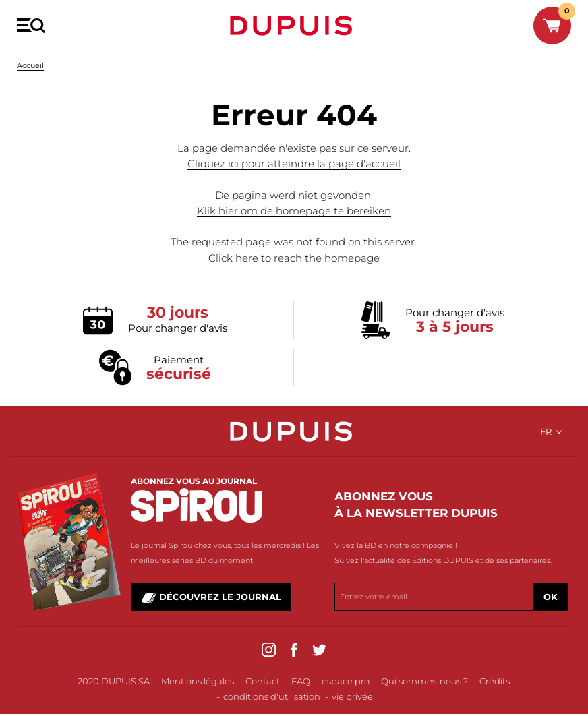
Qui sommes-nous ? (424, 682)
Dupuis (294, 26)
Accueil (30, 65)
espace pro (346, 682)
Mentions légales (198, 682)
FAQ (301, 682)
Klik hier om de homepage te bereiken (294, 212)
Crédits (495, 682)
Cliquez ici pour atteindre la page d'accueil (294, 165)
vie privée (352, 698)
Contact (263, 682)
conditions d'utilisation (272, 698)
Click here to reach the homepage (294, 259)
